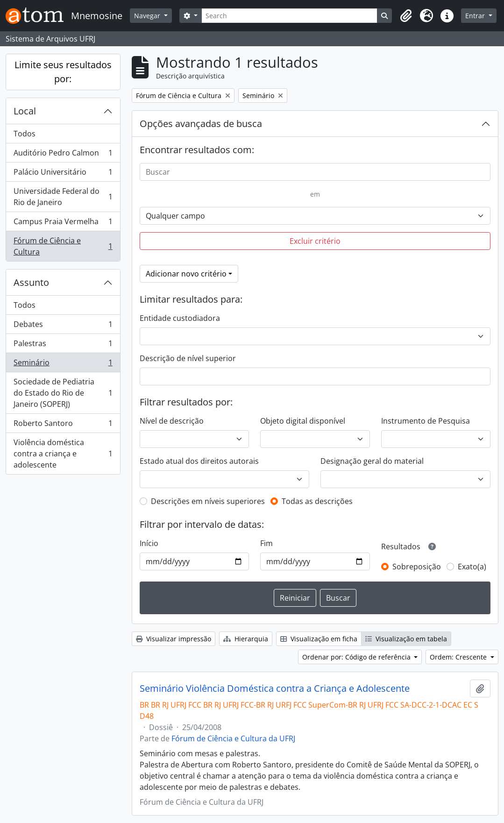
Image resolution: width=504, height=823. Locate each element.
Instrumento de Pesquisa (426, 421)
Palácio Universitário (63, 174)
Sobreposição (417, 567)
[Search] (290, 16)
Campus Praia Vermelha (63, 223)
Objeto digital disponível (303, 421)
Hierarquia (246, 639)
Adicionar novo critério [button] (186, 274)
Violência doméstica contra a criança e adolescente (63, 454)
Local (25, 111)
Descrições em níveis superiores (208, 501)
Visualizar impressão (174, 639)
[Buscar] (315, 172)
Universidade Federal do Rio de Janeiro (63, 197)
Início (149, 543)
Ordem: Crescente (459, 657)
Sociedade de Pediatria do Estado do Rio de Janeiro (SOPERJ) (63, 393)
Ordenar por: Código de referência (357, 657)
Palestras (63, 345)
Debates (63, 326)
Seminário (63, 365)
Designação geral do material (372, 461)
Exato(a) (472, 567)
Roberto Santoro (63, 425)
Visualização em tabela (406, 639)
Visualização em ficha (319, 639)
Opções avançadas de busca (201, 124)
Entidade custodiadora (180, 318)
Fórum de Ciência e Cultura (63, 246)
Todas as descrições (317, 501)
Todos (25, 134)
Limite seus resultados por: (63, 72)
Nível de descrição (172, 421)
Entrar (476, 16)
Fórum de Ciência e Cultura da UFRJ (233, 738)
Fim (266, 543)
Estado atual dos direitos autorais (199, 461)
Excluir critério (315, 241)
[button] (406, 16)
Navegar (148, 16)
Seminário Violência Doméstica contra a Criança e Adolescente (275, 688)
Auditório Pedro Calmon (63, 155)
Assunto (31, 282)
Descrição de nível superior (188, 358)
